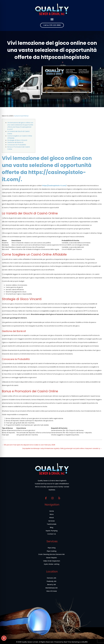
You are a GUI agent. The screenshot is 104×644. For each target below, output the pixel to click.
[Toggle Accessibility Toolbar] (4, 638)
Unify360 (84, 642)
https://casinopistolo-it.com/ (54, 186)
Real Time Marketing (71, 642)
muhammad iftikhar (21, 116)
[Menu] (52, 19)
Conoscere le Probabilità (17, 145)
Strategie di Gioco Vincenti (17, 140)
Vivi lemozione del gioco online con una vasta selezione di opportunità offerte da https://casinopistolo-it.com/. (20, 126)
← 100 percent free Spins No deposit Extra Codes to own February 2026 (29, 445)
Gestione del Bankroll (15, 142)
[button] (52, 25)
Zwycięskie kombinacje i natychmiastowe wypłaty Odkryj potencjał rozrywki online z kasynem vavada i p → (62, 448)
